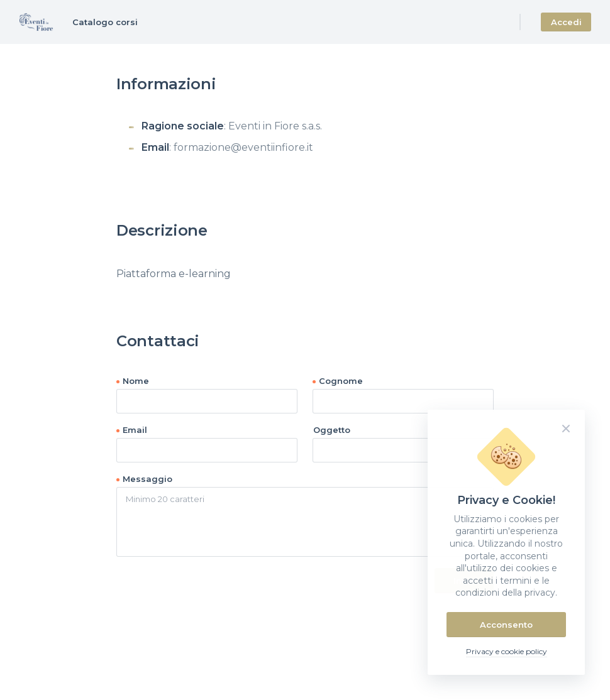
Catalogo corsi (105, 22)
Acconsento (506, 625)
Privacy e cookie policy (507, 651)
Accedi (566, 22)
